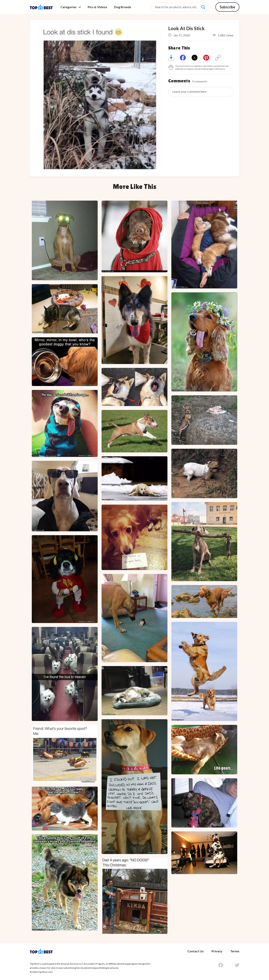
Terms (235, 951)
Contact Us (196, 951)
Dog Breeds (123, 7)
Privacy (217, 951)
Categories (71, 7)
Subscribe (227, 7)
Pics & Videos (97, 7)
